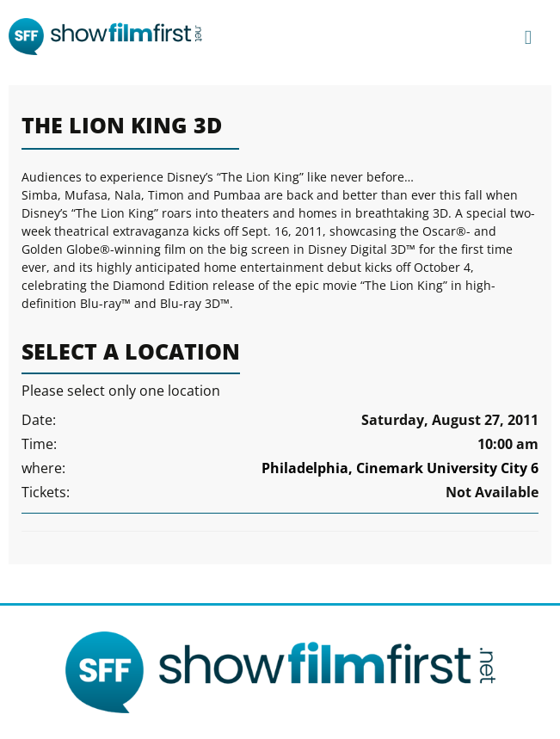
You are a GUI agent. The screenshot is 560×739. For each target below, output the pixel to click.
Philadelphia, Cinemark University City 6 (400, 468)
